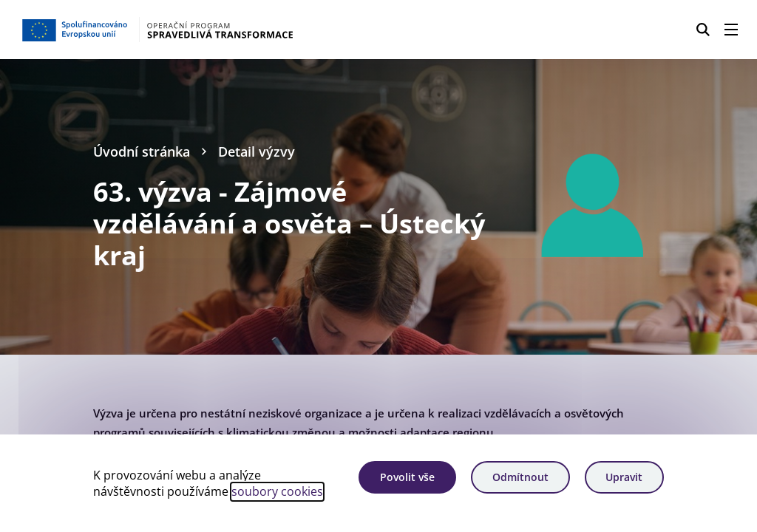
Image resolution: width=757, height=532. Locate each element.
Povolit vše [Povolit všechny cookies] (407, 477)
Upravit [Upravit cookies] (624, 477)
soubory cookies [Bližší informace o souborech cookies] (277, 491)
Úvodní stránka (142, 151)
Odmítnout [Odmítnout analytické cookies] (520, 477)
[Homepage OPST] (189, 30)
